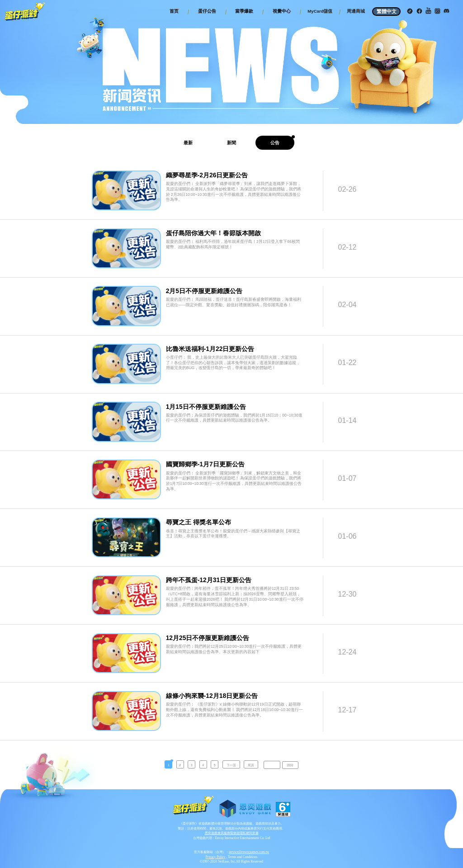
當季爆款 (244, 11)
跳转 (290, 765)
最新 (188, 143)
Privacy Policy (216, 857)
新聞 (231, 143)
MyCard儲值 (320, 11)
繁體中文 (387, 12)
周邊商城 (356, 11)
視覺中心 (282, 11)
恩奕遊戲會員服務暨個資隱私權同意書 (232, 833)
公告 (275, 143)
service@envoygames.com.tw (249, 852)
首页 (174, 11)
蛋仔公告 (207, 11)
